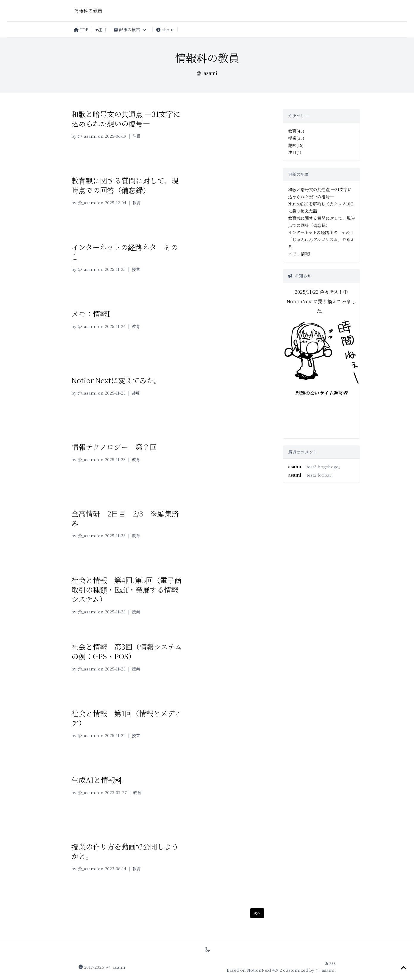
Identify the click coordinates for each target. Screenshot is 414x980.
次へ (257, 913)
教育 (137, 202)
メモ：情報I (91, 314)
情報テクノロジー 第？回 (114, 447)
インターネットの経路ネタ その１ (125, 252)
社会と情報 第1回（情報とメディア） (126, 718)
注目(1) (295, 152)
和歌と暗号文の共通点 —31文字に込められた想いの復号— (126, 118)
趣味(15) (296, 145)
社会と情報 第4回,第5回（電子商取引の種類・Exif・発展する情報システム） (126, 589)
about (165, 29)
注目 (137, 136)
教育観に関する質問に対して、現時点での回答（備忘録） (125, 185)
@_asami (87, 136)
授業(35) (296, 138)
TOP (81, 29)
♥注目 (101, 29)
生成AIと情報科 (97, 780)
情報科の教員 (88, 11)
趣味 (136, 393)
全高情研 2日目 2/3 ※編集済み (125, 518)
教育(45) (296, 131)
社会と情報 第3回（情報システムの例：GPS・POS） (127, 651)
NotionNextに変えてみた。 (116, 380)
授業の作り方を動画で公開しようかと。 (125, 851)
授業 (136, 269)
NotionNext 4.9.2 (264, 970)
